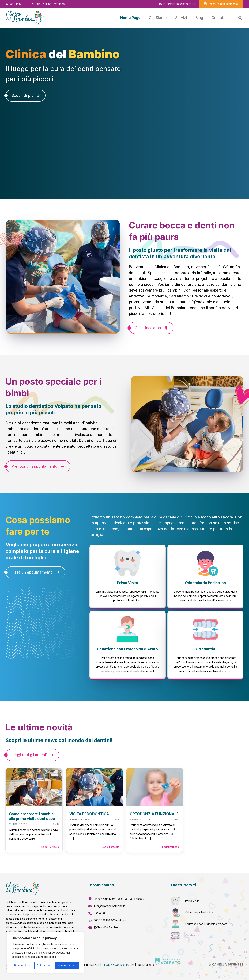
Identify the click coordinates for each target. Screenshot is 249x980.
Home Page (130, 18)
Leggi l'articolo (50, 847)
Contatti (218, 18)
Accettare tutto (67, 965)
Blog (199, 18)
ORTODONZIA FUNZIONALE (154, 814)
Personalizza (22, 965)
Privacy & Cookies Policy (118, 965)
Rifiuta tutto (44, 965)
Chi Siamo (158, 18)
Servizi (181, 18)
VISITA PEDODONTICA (89, 814)
